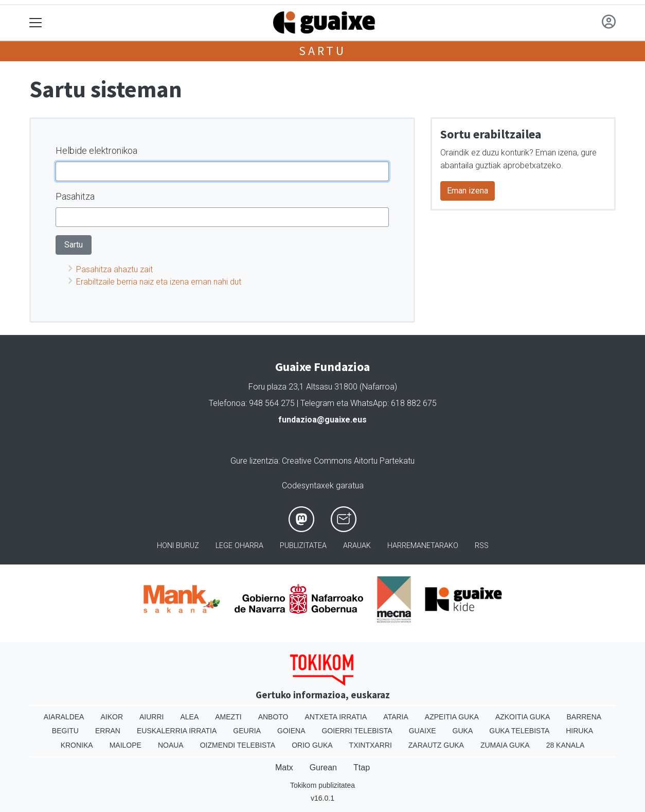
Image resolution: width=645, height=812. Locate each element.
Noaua (171, 745)
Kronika (77, 745)
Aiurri (151, 717)
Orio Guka (312, 745)
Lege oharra (239, 546)
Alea (189, 717)
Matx (284, 767)
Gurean (323, 767)
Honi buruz (178, 546)
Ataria (396, 717)
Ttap (362, 767)
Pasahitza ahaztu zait (114, 269)
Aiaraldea (64, 717)
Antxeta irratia (336, 717)
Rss (482, 546)
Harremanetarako (423, 546)
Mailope (126, 745)
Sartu (322, 51)
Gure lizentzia (254, 461)
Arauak (357, 546)
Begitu (65, 731)
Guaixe (423, 731)
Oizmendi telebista (238, 745)
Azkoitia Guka (523, 717)
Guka (463, 731)
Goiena (291, 731)
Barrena (584, 717)
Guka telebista (519, 731)
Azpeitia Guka (452, 717)
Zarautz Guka (436, 745)
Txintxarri (371, 745)
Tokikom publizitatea (322, 785)
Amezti (228, 717)
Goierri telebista (357, 731)
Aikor (112, 717)
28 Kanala (566, 745)
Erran (108, 731)
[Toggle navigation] (36, 23)
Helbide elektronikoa (96, 151)
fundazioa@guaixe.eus (322, 420)
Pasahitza (75, 196)
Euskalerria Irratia (177, 731)
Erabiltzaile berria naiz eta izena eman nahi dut (159, 282)
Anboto (273, 717)
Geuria (247, 731)
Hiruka (579, 731)
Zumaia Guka (505, 745)
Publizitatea (303, 546)
